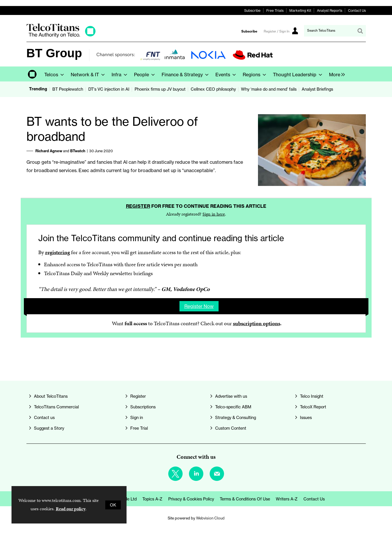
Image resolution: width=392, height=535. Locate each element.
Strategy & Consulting (236, 417)
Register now (199, 306)
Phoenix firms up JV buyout (160, 89)
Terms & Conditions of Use (245, 499)
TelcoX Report (313, 407)
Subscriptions (143, 407)
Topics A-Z (152, 499)
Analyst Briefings (317, 89)
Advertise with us (231, 396)
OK (113, 505)
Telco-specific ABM (233, 407)
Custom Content (231, 428)
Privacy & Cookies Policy (191, 499)
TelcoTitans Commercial (56, 407)
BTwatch (78, 151)
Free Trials (275, 11)
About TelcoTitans (51, 396)
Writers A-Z (287, 499)
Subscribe (252, 11)
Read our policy (71, 509)
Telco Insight (312, 396)
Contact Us (357, 11)
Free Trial (139, 428)
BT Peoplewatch (68, 89)
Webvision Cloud (210, 518)
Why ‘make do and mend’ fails (269, 89)
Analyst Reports (330, 11)
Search (360, 31)
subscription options (257, 323)
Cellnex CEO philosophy (213, 89)
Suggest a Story (49, 428)
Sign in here (214, 214)
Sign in (137, 417)
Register (138, 206)
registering (58, 252)
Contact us (44, 417)
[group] (335, 74)
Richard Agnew (49, 151)
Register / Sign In (277, 31)
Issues (306, 417)
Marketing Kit (300, 11)
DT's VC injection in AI (109, 89)
